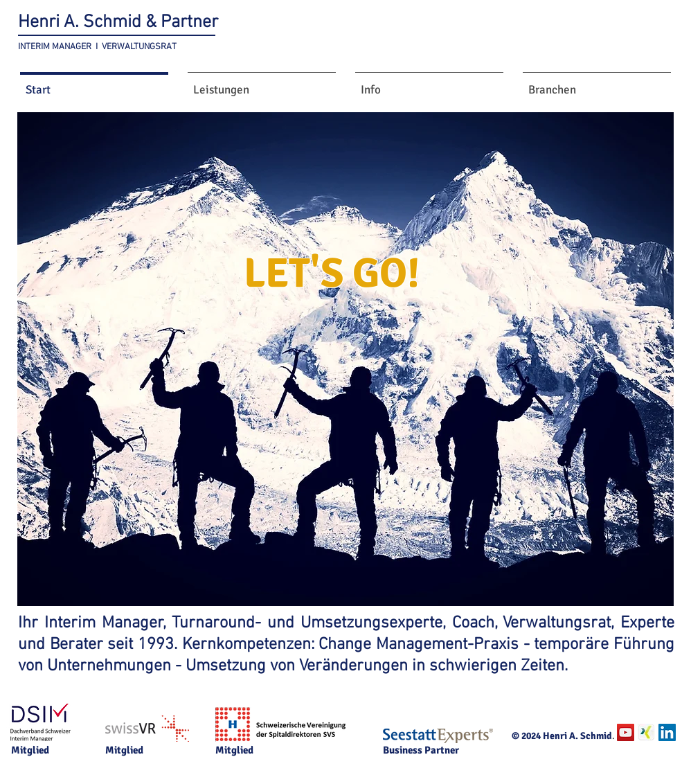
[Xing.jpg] (646, 732)
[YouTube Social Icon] (626, 732)
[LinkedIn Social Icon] (667, 732)
